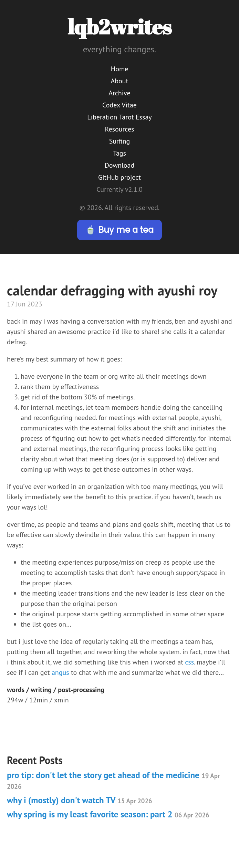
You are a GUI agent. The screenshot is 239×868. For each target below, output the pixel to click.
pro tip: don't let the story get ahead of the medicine (113, 780)
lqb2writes (119, 27)
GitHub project (119, 177)
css (189, 662)
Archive (119, 93)
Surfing (120, 141)
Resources (120, 129)
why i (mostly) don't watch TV (80, 800)
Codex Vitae (119, 105)
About (120, 81)
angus (60, 672)
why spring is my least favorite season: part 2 (108, 814)
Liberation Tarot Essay (119, 117)
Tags (119, 153)
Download (119, 165)
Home (120, 69)
